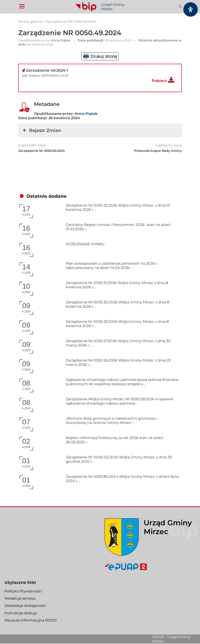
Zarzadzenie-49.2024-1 (47, 70)
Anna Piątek (61, 40)
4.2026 (26, 210)
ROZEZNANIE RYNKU (85, 244)
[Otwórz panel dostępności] (191, 9)
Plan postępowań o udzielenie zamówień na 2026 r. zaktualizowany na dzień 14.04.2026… (112, 266)
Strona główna (30, 22)
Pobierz (159, 81)
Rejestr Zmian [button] (42, 130)
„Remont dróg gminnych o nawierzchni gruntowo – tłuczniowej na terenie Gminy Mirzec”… (112, 421)
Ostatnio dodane (47, 196)
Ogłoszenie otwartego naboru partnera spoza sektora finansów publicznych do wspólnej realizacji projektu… (122, 382)
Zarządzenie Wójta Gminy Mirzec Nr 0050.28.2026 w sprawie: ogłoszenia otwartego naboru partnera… (120, 401)
